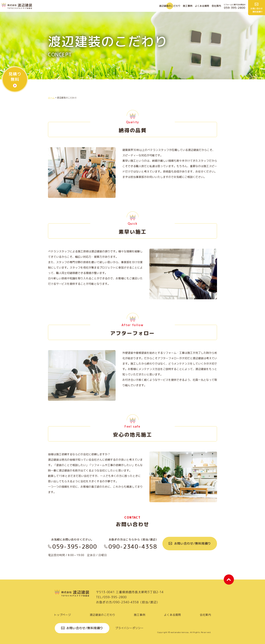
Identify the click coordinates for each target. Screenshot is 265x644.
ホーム (51, 98)
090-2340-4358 (133, 546)
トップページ (62, 615)
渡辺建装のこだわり (170, 6)
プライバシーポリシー (129, 628)
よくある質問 (202, 6)
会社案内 (216, 6)
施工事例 (188, 6)
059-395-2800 (75, 546)
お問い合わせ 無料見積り (257, 10)
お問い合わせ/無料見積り (193, 543)
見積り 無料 (15, 77)
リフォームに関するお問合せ (235, 7)
